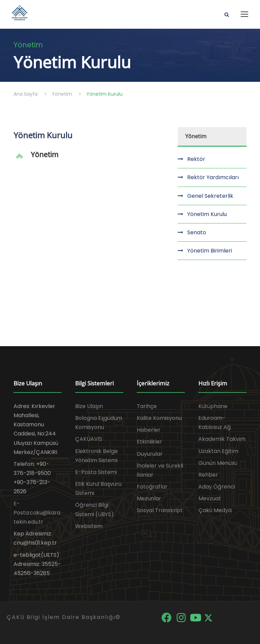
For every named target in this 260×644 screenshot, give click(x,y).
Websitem (89, 526)
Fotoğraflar (152, 487)
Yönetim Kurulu (207, 214)
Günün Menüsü (218, 463)
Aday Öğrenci (217, 487)
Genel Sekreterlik (210, 196)
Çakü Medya (215, 510)
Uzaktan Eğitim (218, 451)
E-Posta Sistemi (96, 472)
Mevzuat (210, 498)
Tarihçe (147, 406)
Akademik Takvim (222, 439)
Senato (197, 232)
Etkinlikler (149, 442)
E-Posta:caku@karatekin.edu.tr (37, 513)
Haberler (149, 430)
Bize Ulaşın (89, 406)
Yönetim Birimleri (210, 251)
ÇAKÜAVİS (89, 439)
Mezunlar (149, 498)
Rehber (208, 475)
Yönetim (45, 154)
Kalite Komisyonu (159, 418)
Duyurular (150, 454)
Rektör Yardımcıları (213, 177)
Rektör (196, 159)
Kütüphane (213, 406)
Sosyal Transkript (160, 510)
